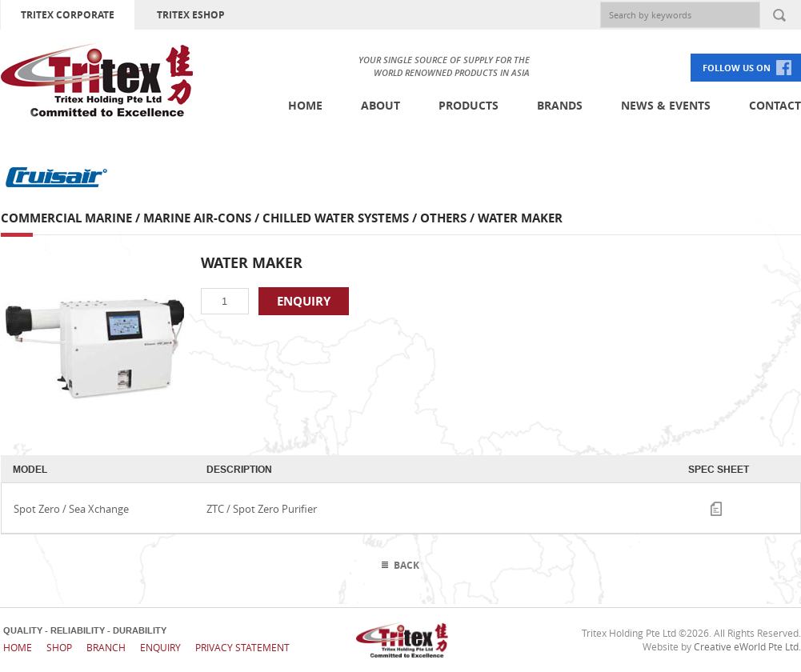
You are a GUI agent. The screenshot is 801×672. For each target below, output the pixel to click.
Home (305, 105)
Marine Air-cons (197, 218)
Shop (59, 647)
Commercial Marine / (72, 218)
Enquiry (160, 647)
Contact (775, 105)
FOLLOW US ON (737, 68)
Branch (106, 647)
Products (469, 105)
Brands (560, 105)
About (380, 105)
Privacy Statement (242, 647)
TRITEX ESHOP (191, 15)
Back (407, 565)
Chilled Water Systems (336, 218)
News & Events (666, 105)
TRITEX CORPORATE (68, 15)
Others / (449, 218)
